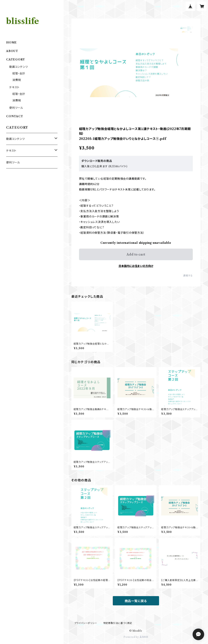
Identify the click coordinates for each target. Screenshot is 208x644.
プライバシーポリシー (86, 623)
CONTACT (15, 116)
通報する (188, 276)
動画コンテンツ (19, 67)
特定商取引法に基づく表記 (118, 623)
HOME (11, 42)
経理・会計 (19, 73)
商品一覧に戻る (136, 601)
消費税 (17, 80)
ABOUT (12, 51)
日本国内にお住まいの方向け (136, 266)
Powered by (136, 637)
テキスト (14, 87)
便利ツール (16, 108)
